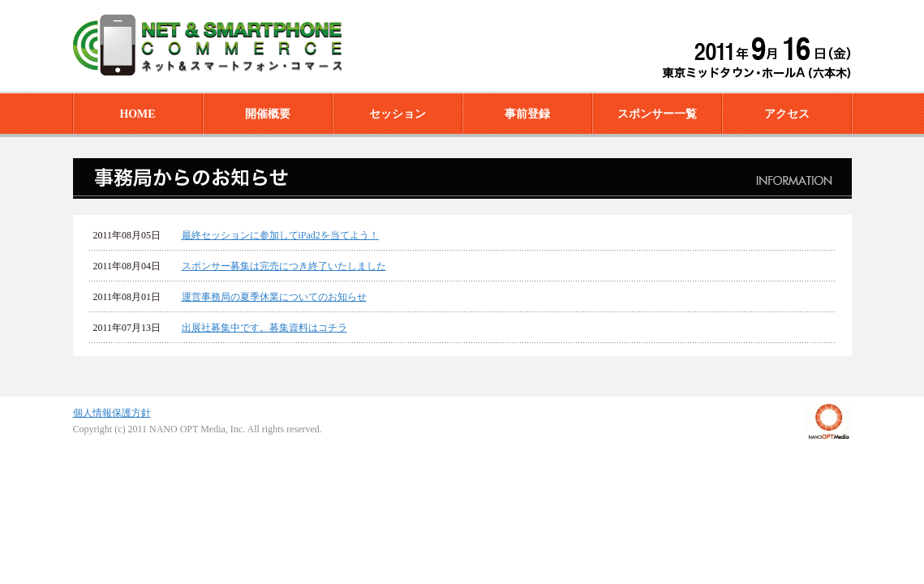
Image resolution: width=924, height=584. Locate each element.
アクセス (787, 114)
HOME (137, 114)
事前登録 (527, 114)
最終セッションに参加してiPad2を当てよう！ (280, 235)
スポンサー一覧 (657, 114)
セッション (398, 114)
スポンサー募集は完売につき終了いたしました (284, 266)
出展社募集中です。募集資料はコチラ (264, 328)
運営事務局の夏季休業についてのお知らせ (274, 297)
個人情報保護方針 (112, 413)
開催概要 (268, 114)
